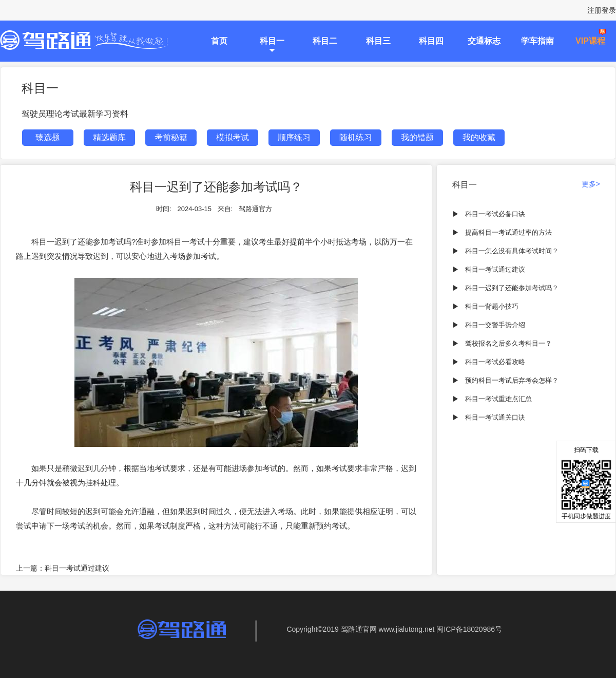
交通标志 (484, 41)
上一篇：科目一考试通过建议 (63, 568)
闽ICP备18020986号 (469, 629)
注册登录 (602, 10)
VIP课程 (590, 41)
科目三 (378, 41)
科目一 (272, 41)
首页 (219, 41)
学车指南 (537, 41)
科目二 (325, 41)
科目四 (431, 41)
